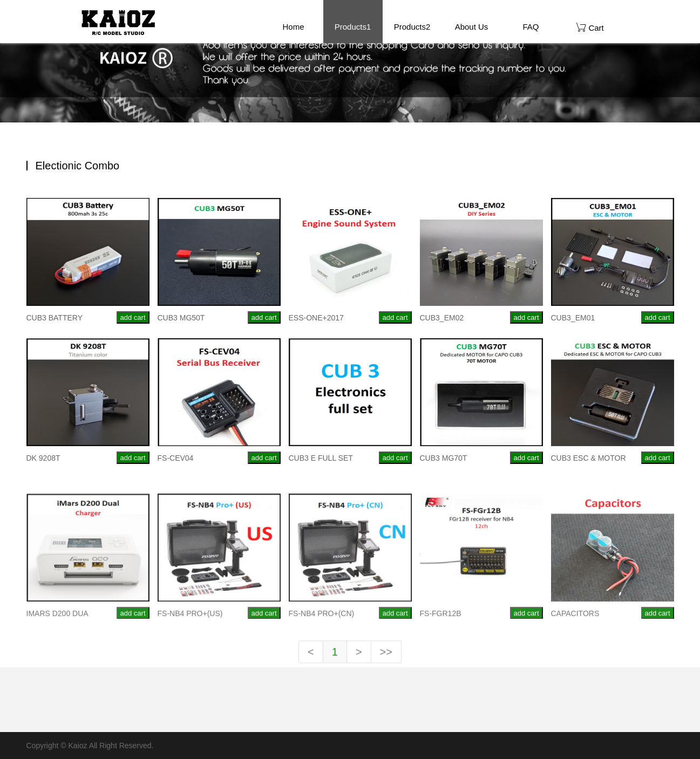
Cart (590, 27)
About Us (472, 27)
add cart (133, 317)
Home (293, 27)
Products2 (412, 27)
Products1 (353, 27)
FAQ (531, 27)
